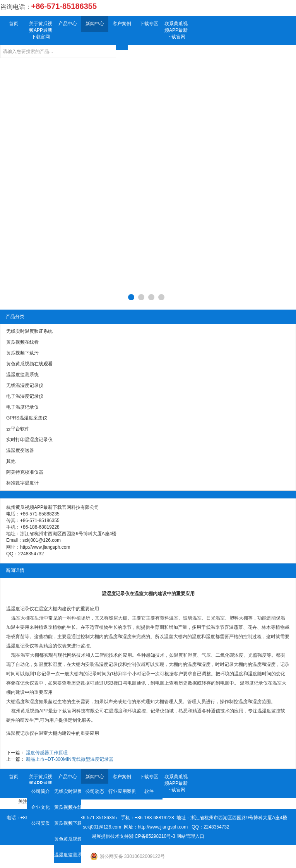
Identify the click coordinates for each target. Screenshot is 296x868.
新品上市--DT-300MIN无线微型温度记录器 (69, 759)
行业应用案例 (122, 791)
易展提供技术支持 (110, 836)
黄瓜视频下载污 (68, 823)
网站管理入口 (190, 836)
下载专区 (149, 24)
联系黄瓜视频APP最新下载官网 (176, 30)
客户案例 (122, 24)
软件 (149, 791)
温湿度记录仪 (20, 609)
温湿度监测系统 (68, 855)
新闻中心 (95, 24)
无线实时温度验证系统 (68, 791)
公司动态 (95, 791)
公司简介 (41, 791)
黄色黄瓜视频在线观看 (68, 839)
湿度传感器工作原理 (47, 753)
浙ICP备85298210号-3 (152, 836)
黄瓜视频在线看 (68, 807)
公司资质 (41, 823)
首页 (14, 24)
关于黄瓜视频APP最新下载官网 (41, 30)
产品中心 (68, 24)
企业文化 (41, 807)
